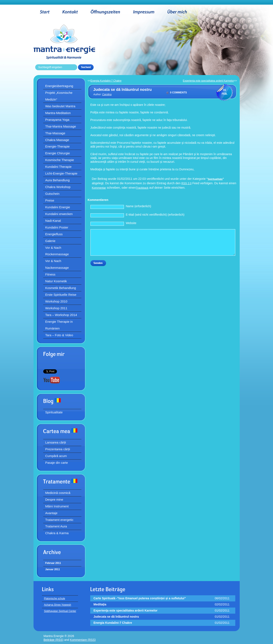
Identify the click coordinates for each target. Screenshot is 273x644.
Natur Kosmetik (56, 281)
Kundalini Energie (58, 207)
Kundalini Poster (57, 227)
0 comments (179, 93)
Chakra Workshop (58, 187)
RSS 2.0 (186, 183)
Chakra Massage (57, 140)
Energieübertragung (59, 86)
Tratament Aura (56, 526)
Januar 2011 (53, 569)
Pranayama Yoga (57, 120)
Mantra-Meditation (58, 113)
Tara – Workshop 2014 (61, 315)
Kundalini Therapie (58, 167)
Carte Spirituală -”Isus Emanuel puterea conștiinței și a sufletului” (140, 598)
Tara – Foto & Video (59, 335)
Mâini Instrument (57, 506)
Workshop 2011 (56, 308)
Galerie (50, 241)
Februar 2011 (53, 563)
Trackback (142, 188)
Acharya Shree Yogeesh (58, 605)
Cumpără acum (56, 456)
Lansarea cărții (56, 442)
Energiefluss (54, 234)
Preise (50, 200)
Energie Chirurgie (58, 153)
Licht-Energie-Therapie (61, 173)
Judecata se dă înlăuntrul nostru (123, 90)
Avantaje (51, 513)
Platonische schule (55, 598)
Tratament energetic (59, 520)
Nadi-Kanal (53, 221)
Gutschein (52, 194)
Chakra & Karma (57, 533)
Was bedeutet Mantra (60, 106)
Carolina (107, 94)
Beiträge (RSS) (54, 640)
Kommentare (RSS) (83, 640)
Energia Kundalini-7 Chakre (106, 81)
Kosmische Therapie (60, 160)
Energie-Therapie (58, 146)
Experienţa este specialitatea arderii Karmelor (208, 81)
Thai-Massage (55, 133)
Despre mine (54, 499)
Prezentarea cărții (58, 449)
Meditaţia (100, 604)
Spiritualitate (54, 412)
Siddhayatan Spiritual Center (60, 611)
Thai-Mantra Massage (61, 126)
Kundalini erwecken (59, 214)
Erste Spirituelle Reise (61, 295)
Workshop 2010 (56, 301)
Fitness (50, 274)
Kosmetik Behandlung (61, 288)
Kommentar (99, 188)
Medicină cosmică (58, 493)
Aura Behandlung (58, 180)
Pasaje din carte (57, 463)
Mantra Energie (71, 42)
